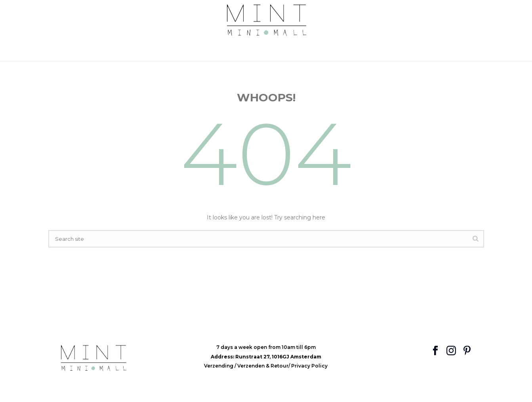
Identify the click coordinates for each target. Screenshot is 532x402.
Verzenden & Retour (263, 366)
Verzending (219, 366)
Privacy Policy (309, 366)
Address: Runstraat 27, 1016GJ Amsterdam (266, 357)
